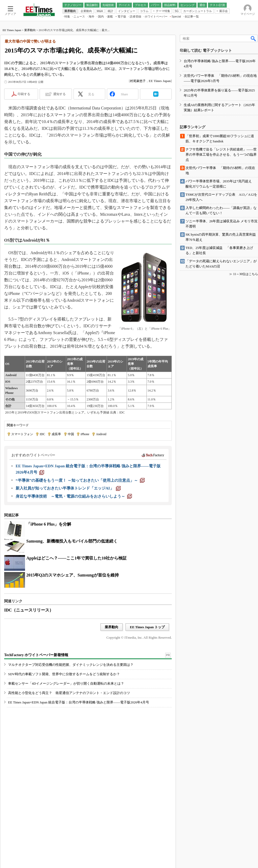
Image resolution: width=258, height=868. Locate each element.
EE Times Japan (12, 30)
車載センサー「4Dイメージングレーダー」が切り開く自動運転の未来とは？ (66, 683)
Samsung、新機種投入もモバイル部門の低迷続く (72, 541)
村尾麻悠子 (138, 81)
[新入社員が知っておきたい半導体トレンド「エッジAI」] (68, 488)
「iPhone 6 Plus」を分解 (49, 524)
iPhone (85, 434)
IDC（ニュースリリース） (29, 610)
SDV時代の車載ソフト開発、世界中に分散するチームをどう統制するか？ (64, 674)
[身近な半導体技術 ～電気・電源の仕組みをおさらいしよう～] (74, 496)
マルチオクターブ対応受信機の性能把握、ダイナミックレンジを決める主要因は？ (71, 665)
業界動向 (30, 30)
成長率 (56, 434)
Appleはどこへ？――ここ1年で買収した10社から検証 (76, 558)
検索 (254, 38)
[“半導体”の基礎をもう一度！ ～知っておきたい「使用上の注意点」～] (80, 480)
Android (101, 434)
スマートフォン (22, 434)
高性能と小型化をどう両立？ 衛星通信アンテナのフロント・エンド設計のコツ (69, 693)
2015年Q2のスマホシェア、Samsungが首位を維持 (73, 575)
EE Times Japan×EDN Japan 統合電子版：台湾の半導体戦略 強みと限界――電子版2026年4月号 (79, 702)
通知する (59, 94)
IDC (42, 434)
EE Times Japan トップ (147, 627)
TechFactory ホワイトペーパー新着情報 (36, 655)
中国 (71, 434)
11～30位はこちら (245, 274)
